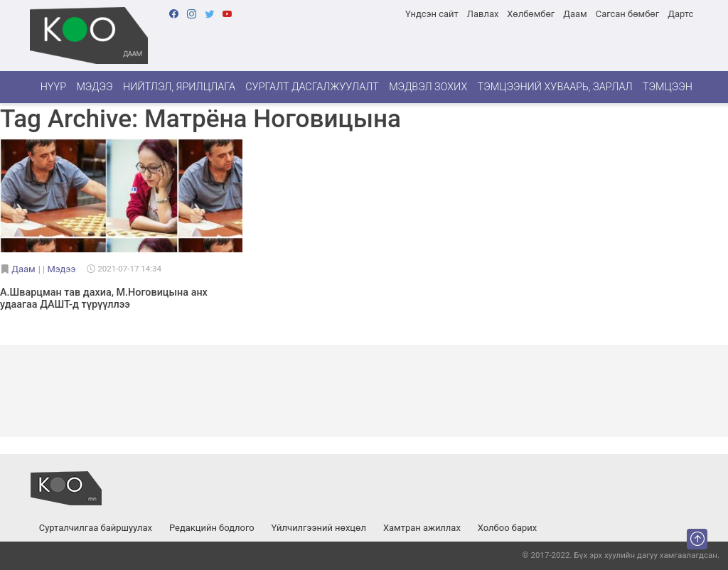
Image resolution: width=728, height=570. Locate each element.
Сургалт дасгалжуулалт (312, 87)
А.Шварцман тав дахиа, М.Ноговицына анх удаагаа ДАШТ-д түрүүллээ (104, 299)
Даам (575, 14)
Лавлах (483, 14)
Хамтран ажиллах (422, 528)
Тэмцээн (668, 87)
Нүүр (53, 87)
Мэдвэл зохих (428, 87)
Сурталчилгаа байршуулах (96, 528)
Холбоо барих (507, 528)
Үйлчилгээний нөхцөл (319, 528)
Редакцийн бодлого (212, 528)
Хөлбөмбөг (531, 14)
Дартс (680, 14)
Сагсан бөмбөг (627, 14)
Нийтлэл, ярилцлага (179, 87)
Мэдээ (94, 87)
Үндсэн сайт (432, 14)
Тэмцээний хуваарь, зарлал (555, 87)
